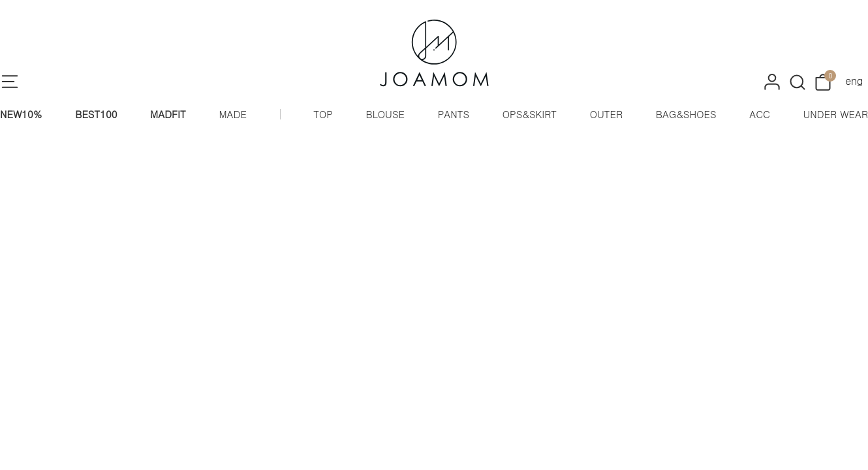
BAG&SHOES (686, 114)
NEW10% (21, 114)
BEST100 (96, 114)
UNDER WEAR (835, 114)
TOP (323, 114)
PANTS (454, 114)
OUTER (606, 114)
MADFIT (168, 114)
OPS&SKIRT (530, 114)
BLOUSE (385, 114)
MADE (232, 114)
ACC (760, 114)
